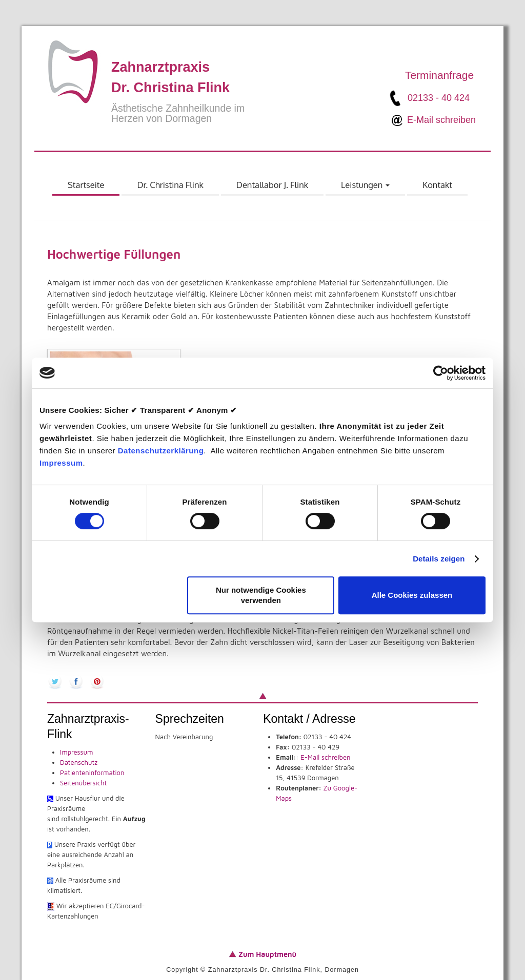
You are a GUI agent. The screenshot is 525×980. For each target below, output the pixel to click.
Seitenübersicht (83, 783)
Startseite (86, 185)
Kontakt (437, 185)
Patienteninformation (92, 773)
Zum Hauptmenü (266, 954)
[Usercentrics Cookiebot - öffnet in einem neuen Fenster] (441, 373)
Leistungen (366, 187)
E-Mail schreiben (441, 119)
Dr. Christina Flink (170, 185)
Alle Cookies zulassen (412, 595)
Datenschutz (79, 762)
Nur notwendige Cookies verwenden (261, 595)
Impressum (61, 463)
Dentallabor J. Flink (272, 185)
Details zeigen (439, 559)
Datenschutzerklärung (161, 451)
